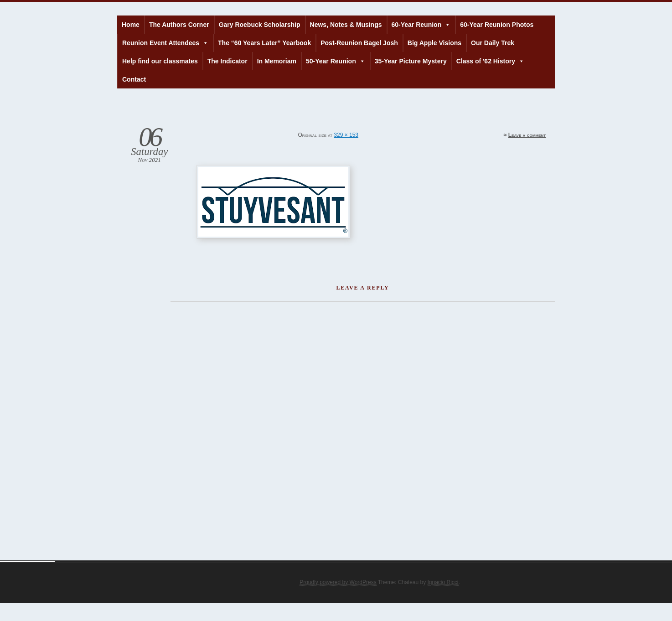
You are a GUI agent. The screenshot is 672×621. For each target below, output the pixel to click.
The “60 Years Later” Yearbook (264, 43)
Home (131, 25)
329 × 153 (346, 135)
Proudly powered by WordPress (338, 582)
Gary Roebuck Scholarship (260, 25)
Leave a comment (527, 135)
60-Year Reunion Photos (497, 25)
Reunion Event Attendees (165, 43)
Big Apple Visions (434, 43)
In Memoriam (277, 61)
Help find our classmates (160, 61)
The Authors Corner (179, 25)
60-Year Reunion (421, 25)
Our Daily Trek (493, 43)
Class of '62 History (490, 61)
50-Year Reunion (336, 61)
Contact (134, 79)
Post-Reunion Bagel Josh (359, 43)
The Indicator (227, 61)
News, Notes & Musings (346, 25)
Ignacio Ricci (443, 582)
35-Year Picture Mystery (411, 61)
